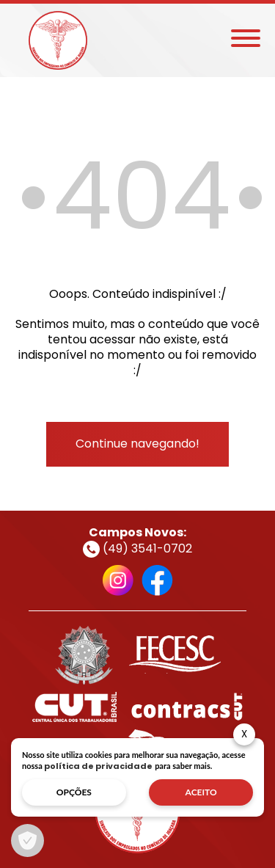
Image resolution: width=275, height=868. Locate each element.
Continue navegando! (137, 444)
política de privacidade (98, 766)
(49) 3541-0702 (137, 548)
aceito (201, 792)
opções (74, 792)
